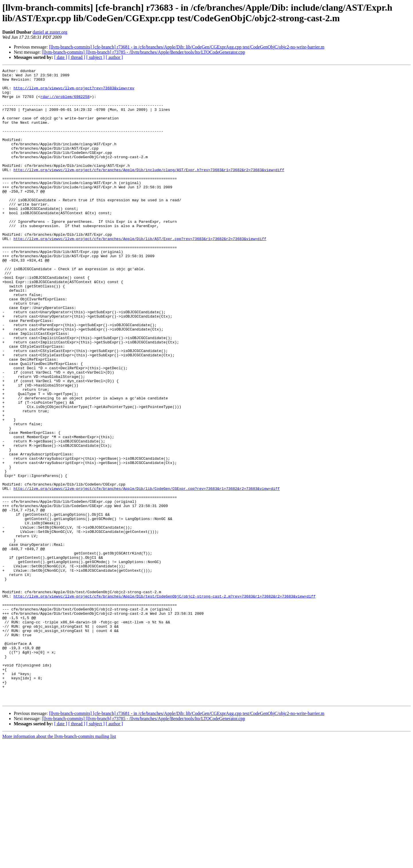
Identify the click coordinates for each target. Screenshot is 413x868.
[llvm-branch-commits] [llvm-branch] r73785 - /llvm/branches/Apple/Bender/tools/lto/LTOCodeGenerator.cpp (144, 52)
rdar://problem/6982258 (65, 103)
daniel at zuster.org (50, 32)
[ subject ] (96, 57)
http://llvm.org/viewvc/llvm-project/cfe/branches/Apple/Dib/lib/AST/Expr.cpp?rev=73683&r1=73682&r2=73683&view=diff (140, 273)
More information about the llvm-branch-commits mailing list (59, 863)
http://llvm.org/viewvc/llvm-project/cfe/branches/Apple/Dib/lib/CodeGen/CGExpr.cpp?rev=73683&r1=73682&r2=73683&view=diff (147, 573)
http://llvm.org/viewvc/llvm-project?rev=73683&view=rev (74, 92)
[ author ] (114, 57)
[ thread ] (77, 57)
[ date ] (61, 57)
